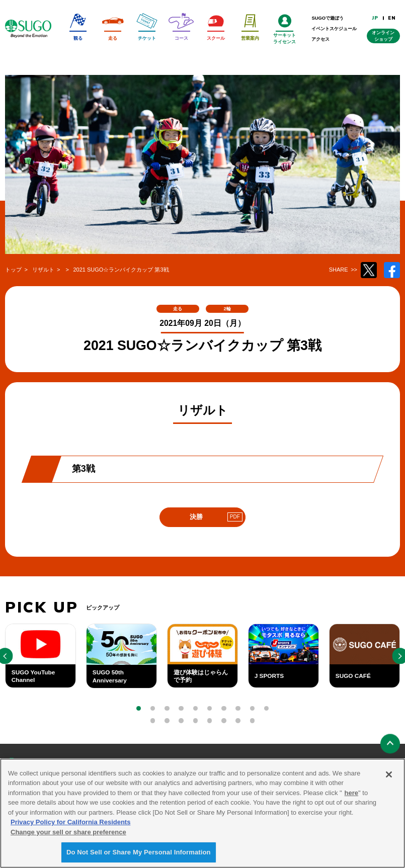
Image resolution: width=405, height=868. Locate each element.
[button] (139, 708)
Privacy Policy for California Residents (70, 824)
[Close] (389, 776)
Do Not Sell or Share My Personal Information (139, 855)
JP (375, 18)
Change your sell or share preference (68, 834)
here (351, 795)
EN (392, 18)
